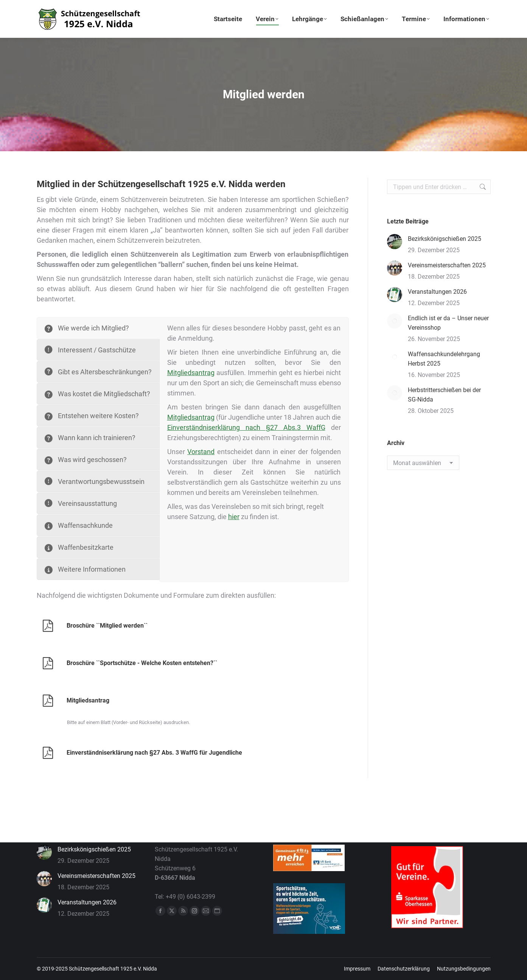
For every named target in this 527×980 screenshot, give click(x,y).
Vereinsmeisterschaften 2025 (447, 265)
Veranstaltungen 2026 (437, 292)
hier (234, 517)
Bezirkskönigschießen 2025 (445, 239)
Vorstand (201, 452)
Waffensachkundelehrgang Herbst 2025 (444, 359)
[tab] (98, 328)
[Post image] (395, 242)
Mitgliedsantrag (191, 373)
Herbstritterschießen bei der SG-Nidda (444, 395)
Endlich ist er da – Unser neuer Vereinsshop (448, 323)
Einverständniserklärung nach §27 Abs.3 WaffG (246, 427)
